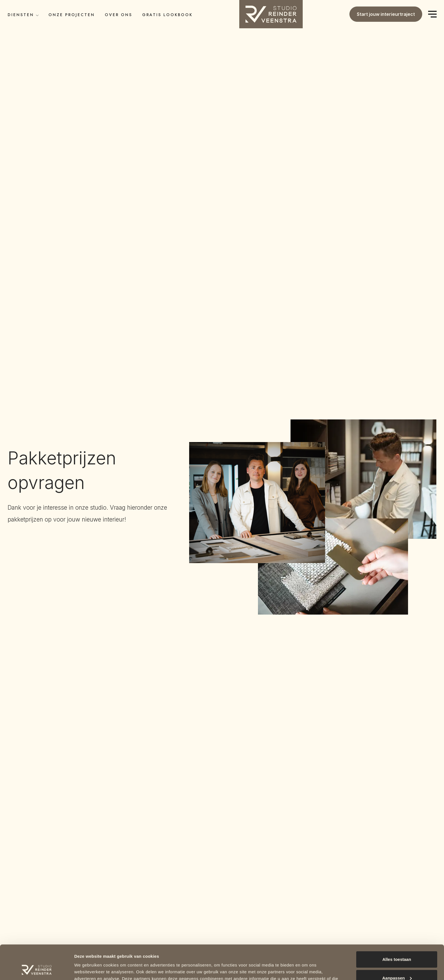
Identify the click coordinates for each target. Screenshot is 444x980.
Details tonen (88, 969)
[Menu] (432, 14)
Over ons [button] (119, 15)
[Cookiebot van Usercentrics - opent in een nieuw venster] (37, 969)
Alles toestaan (397, 927)
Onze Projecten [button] (72, 15)
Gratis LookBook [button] (167, 15)
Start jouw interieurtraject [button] (386, 14)
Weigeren (397, 964)
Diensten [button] (23, 15)
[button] (271, 14)
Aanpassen (397, 946)
